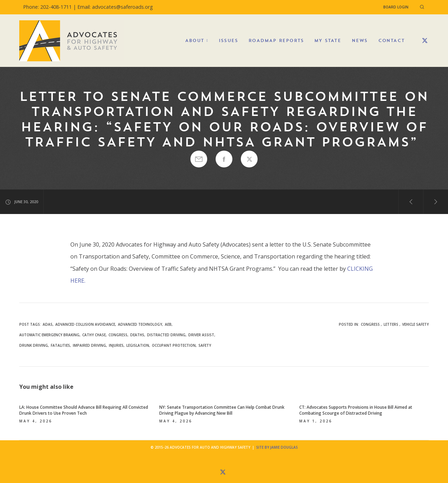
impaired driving (89, 345)
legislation (138, 345)
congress (118, 335)
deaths (137, 335)
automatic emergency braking (49, 335)
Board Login (396, 7)
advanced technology (140, 324)
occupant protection (174, 345)
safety (205, 345)
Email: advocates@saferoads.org (115, 7)
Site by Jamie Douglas (277, 447)
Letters (391, 324)
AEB (168, 324)
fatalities (60, 345)
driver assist (201, 335)
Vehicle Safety (415, 324)
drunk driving (34, 345)
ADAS (48, 324)
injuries (116, 345)
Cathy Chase (94, 335)
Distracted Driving (166, 335)
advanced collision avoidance (85, 324)
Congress (370, 324)
